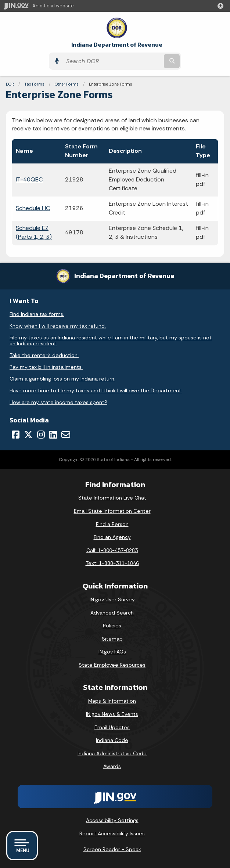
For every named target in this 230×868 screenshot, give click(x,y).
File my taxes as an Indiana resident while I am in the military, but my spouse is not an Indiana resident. (111, 341)
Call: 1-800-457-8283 (112, 550)
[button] (222, 6)
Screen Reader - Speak (112, 849)
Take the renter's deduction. (44, 355)
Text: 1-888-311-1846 (112, 563)
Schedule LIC (33, 208)
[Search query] (112, 61)
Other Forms (67, 84)
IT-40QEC (29, 179)
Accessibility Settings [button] (112, 820)
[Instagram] (41, 435)
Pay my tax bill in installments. (46, 367)
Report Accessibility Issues (112, 833)
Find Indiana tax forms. (37, 314)
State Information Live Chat (112, 498)
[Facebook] (16, 435)
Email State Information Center (112, 511)
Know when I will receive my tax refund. (58, 326)
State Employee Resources (112, 665)
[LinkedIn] (53, 435)
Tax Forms (34, 84)
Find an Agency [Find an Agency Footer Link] (112, 537)
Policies (112, 626)
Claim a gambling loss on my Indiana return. (62, 379)
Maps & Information (112, 701)
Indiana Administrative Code (112, 753)
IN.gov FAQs (112, 652)
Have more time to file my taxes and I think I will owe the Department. (96, 390)
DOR (10, 84)
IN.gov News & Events (112, 714)
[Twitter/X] (28, 435)
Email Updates (112, 727)
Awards (112, 766)
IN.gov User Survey (112, 599)
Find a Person (112, 524)
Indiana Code (112, 740)
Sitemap (112, 639)
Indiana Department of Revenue (117, 45)
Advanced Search (112, 613)
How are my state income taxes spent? (58, 402)
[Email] (66, 435)
